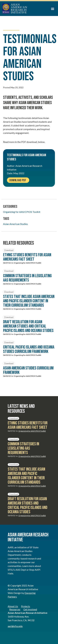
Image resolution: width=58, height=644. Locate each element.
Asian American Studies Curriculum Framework (28, 370)
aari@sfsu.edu (15, 626)
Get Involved (30, 609)
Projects (26, 606)
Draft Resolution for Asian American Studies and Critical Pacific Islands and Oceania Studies (28, 326)
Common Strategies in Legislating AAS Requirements (27, 278)
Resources (15, 609)
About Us (13, 606)
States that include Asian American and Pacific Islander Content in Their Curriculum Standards (29, 301)
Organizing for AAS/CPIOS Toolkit (22, 212)
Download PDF (18, 180)
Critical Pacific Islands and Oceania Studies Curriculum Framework (29, 349)
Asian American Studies (15, 224)
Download (9, 250)
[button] (53, 9)
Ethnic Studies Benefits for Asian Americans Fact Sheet (27, 257)
